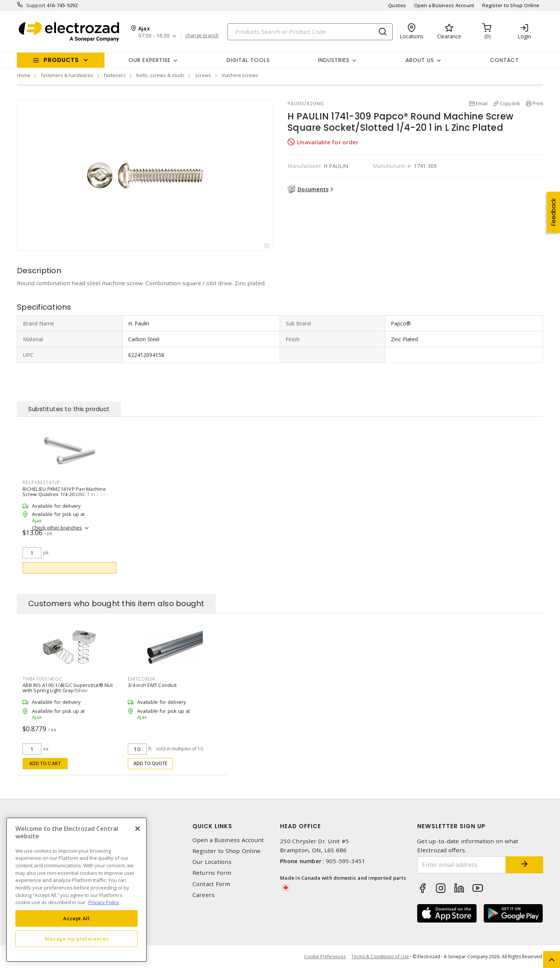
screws (203, 75)
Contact (505, 60)
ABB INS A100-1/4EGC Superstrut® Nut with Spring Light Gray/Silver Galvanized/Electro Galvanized (68, 690)
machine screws (240, 75)
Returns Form (212, 873)
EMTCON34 (141, 679)
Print (538, 103)
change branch (202, 36)
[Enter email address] (462, 865)
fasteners (115, 75)
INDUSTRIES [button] (334, 60)
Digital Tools (248, 60)
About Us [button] (420, 60)
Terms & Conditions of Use (380, 957)
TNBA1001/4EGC (42, 679)
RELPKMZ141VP (42, 482)
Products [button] (61, 60)
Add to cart (45, 763)
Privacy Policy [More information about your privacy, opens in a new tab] (104, 902)
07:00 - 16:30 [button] (154, 36)
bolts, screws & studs (160, 75)
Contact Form (211, 884)
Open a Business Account (444, 5)
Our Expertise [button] (150, 60)
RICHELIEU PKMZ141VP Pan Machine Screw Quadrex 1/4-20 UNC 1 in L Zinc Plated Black (66, 494)
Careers (204, 895)
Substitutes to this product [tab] (69, 409)
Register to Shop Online (511, 5)
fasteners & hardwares (67, 75)
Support (36, 5)
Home (24, 75)
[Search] (310, 32)
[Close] (138, 829)
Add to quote (151, 763)
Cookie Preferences (325, 957)
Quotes (397, 5)
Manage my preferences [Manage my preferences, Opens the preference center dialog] (77, 939)
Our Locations (212, 862)
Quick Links (212, 826)
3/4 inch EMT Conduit (152, 685)
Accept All (76, 918)
